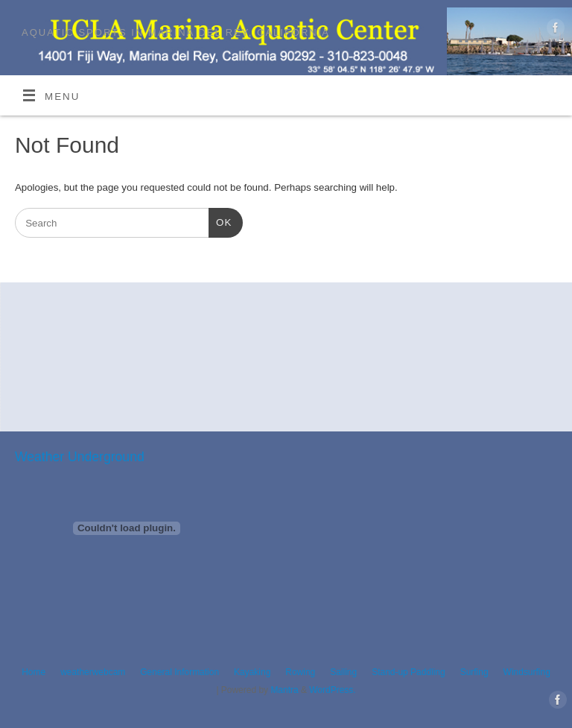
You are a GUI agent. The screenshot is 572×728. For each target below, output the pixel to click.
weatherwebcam (93, 672)
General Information (179, 672)
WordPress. (332, 690)
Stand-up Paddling (409, 672)
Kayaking (252, 672)
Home (34, 672)
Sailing (343, 672)
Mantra (284, 690)
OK (220, 221)
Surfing (474, 672)
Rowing (300, 672)
